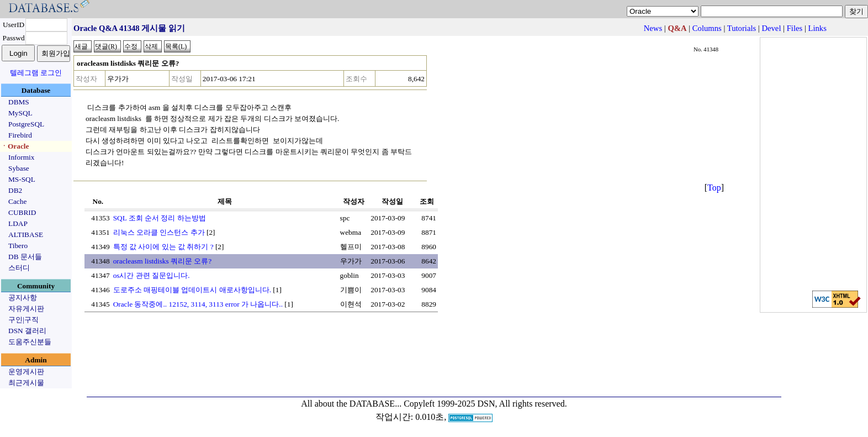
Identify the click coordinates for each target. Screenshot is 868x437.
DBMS (19, 102)
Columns (707, 28)
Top (714, 188)
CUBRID (22, 212)
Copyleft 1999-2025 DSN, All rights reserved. (485, 404)
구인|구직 (23, 320)
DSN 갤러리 (27, 331)
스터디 (19, 268)
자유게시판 (26, 309)
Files (795, 28)
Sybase (19, 168)
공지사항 (23, 298)
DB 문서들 (25, 257)
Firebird (20, 135)
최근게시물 (26, 383)
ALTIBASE (26, 235)
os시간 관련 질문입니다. (152, 275)
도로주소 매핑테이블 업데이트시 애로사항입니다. (192, 290)
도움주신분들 (30, 342)
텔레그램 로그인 (36, 73)
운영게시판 (26, 372)
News (653, 28)
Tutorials (742, 28)
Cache (17, 201)
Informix (21, 157)
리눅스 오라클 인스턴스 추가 (159, 232)
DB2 (15, 190)
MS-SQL (22, 179)
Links (817, 28)
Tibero (18, 246)
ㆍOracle (15, 146)
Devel (771, 28)
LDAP (18, 223)
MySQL (20, 113)
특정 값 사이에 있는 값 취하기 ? (163, 247)
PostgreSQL (26, 124)
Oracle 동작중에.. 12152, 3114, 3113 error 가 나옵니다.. (198, 304)
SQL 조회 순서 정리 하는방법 (160, 218)
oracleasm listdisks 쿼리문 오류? (163, 261)
